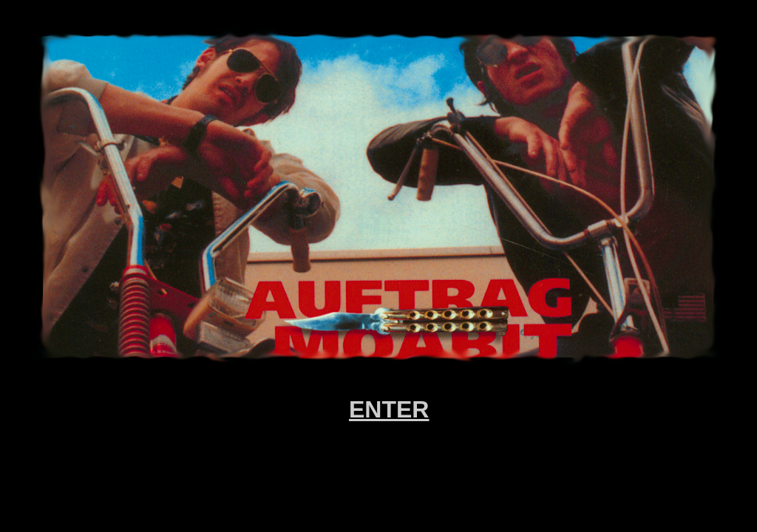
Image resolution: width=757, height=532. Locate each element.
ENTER (389, 409)
